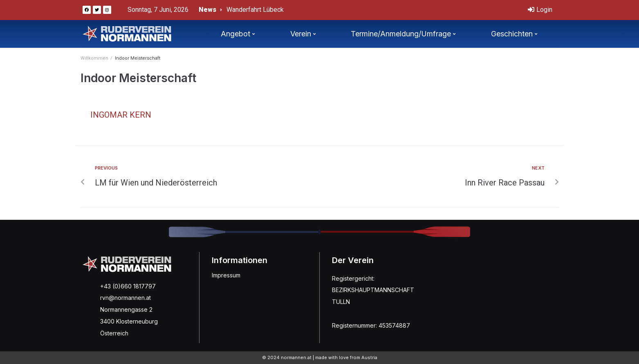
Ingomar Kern (121, 115)
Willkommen (94, 58)
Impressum (226, 275)
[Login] (540, 10)
